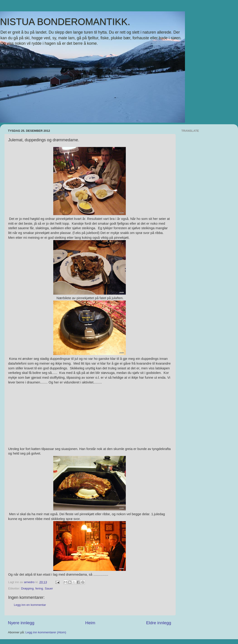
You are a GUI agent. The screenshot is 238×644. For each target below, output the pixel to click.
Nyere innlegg (21, 623)
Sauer (49, 588)
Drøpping (27, 588)
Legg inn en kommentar (30, 605)
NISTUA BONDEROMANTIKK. (65, 22)
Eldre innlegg (159, 623)
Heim (90, 623)
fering (39, 588)
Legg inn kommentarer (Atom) (46, 632)
